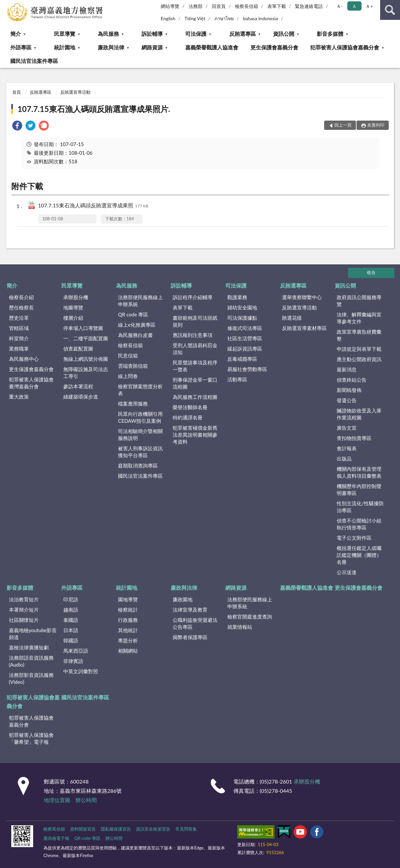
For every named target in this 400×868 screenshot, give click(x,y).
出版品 (344, 459)
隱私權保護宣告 (116, 829)
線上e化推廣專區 (137, 325)
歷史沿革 (19, 318)
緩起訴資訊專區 (245, 349)
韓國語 (71, 640)
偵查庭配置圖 (78, 349)
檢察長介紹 (21, 297)
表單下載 (277, 6)
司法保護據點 (242, 318)
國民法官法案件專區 (34, 61)
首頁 (17, 92)
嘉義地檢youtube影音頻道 (33, 634)
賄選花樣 (292, 318)
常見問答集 (186, 829)
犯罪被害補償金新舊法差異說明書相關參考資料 (195, 435)
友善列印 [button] (376, 125)
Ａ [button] (354, 6)
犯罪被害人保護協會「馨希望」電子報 (31, 738)
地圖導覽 (73, 307)
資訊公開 (284, 34)
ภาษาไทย (224, 18)
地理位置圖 (57, 800)
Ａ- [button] (340, 6)
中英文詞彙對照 (81, 671)
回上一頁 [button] (343, 125)
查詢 (390, 10)
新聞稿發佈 (349, 390)
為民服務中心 (24, 359)
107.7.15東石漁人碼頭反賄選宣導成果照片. (94, 109)
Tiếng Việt (195, 18)
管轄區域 (19, 328)
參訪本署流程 (78, 386)
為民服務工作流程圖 (195, 397)
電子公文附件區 (354, 538)
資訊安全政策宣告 (153, 829)
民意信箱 (128, 355)
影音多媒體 (330, 34)
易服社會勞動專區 (247, 369)
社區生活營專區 (245, 338)
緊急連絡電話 (309, 6)
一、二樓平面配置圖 (86, 338)
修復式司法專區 (245, 328)
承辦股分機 (76, 297)
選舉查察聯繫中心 (302, 297)
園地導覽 (128, 599)
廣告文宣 (347, 428)
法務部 (196, 6)
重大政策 (19, 397)
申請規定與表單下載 (359, 349)
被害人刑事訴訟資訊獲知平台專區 (140, 452)
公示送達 (347, 572)
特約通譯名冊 (188, 417)
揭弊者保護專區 (190, 637)
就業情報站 (240, 627)
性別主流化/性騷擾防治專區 (360, 507)
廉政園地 (183, 599)
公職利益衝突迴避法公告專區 (195, 623)
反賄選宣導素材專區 (304, 328)
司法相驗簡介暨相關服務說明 (140, 434)
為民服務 (108, 34)
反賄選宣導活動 (75, 92)
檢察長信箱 (247, 6)
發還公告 (347, 400)
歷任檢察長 (21, 307)
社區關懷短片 (24, 620)
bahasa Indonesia (260, 18)
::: (5, 5)
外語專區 (21, 47)
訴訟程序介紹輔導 (193, 297)
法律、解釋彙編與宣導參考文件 (359, 318)
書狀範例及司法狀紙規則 (195, 321)
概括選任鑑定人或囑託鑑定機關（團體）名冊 (359, 555)
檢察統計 (128, 610)
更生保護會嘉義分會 (274, 47)
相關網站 (128, 651)
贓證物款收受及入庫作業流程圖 (359, 414)
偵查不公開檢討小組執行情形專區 (359, 524)
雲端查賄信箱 (133, 366)
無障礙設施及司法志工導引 (86, 373)
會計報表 (347, 448)
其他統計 (128, 630)
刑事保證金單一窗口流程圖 (195, 383)
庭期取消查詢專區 (138, 465)
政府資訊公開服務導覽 (359, 301)
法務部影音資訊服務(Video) (31, 678)
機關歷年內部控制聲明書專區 (359, 489)
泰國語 (71, 620)
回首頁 (219, 6)
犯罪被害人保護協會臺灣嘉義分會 (31, 383)
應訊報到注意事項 (193, 335)
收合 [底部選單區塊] (371, 272)
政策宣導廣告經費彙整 (359, 335)
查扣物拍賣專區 (354, 438)
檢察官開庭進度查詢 (250, 617)
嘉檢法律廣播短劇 (29, 647)
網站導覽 (170, 6)
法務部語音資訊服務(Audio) (31, 661)
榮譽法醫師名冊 (190, 407)
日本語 (71, 630)
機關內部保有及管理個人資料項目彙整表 (359, 472)
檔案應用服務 (133, 404)
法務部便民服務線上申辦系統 (140, 301)
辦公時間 (86, 800)
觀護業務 (237, 297)
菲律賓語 (73, 661)
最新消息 (347, 369)
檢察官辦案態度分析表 (140, 390)
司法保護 (196, 34)
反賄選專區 (243, 34)
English (168, 18)
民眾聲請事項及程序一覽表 (195, 366)
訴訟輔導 (152, 34)
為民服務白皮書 (135, 335)
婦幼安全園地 (242, 307)
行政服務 (128, 620)
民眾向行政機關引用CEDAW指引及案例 (140, 417)
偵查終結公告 (352, 380)
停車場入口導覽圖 (83, 328)
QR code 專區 (133, 314)
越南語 (71, 610)
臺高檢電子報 (56, 838)
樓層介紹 (73, 318)
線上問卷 (128, 376)
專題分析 (128, 640)
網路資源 (152, 47)
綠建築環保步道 (81, 397)
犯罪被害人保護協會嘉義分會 (345, 47)
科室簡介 (19, 338)
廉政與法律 (111, 47)
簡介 (16, 34)
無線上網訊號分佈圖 (86, 359)
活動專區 (237, 379)
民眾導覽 (65, 34)
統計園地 (65, 47)
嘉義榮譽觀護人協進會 (212, 47)
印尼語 (71, 599)
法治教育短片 (24, 599)
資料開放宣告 (83, 829)
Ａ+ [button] (369, 6)
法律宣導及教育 (190, 610)
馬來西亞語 (76, 651)
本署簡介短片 (24, 610)
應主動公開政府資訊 (359, 359)
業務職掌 (19, 349)
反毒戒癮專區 (242, 359)
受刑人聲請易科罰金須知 (195, 349)
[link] (17, 126)
